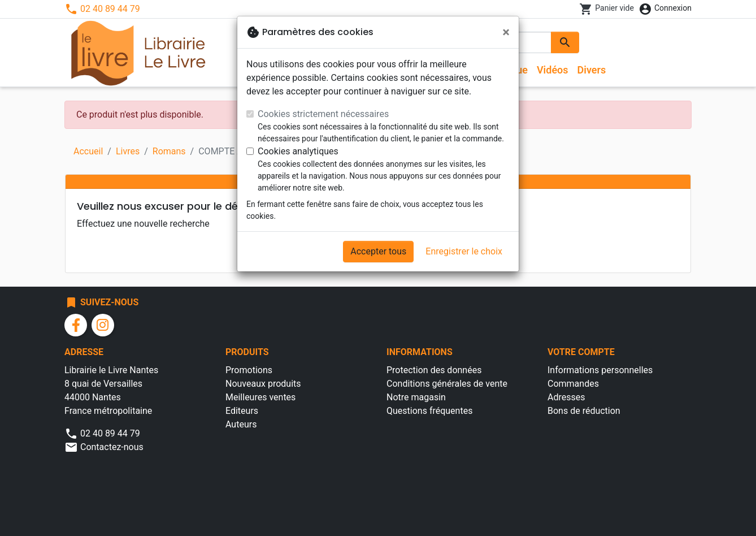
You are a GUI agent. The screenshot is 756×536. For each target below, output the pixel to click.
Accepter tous (378, 251)
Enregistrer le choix (464, 251)
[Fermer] (506, 32)
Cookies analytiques (298, 151)
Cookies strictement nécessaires (323, 114)
